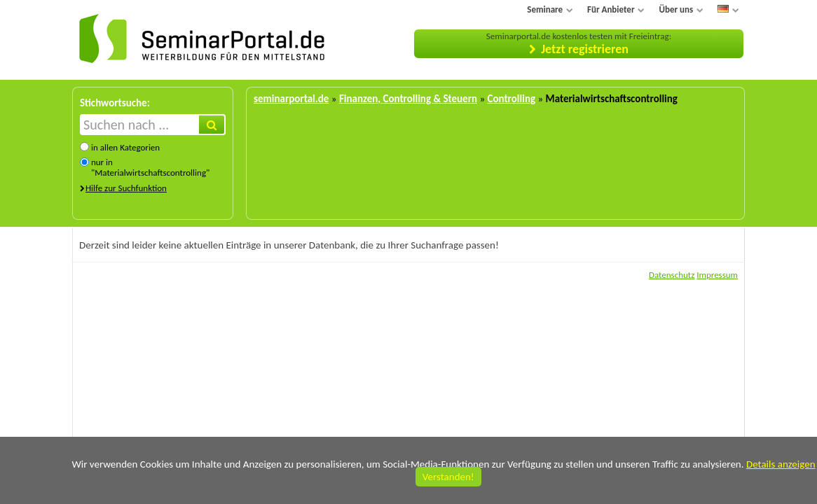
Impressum (717, 275)
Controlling (512, 99)
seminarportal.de (291, 99)
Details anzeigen (781, 464)
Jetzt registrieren (585, 49)
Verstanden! (448, 477)
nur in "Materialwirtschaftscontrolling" (150, 167)
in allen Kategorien (125, 147)
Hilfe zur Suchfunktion (126, 188)
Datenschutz (672, 275)
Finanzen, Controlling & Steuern (408, 99)
